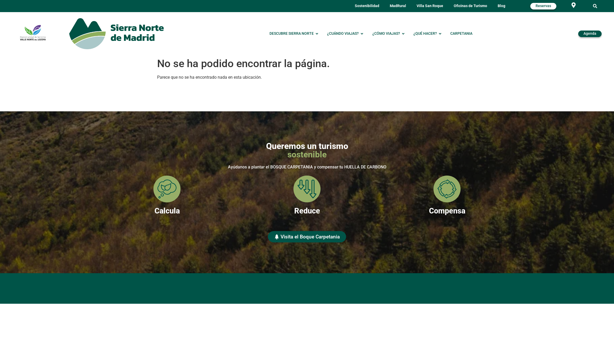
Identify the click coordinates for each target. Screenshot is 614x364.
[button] (595, 6)
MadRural (398, 6)
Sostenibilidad (367, 6)
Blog (501, 6)
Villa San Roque (430, 6)
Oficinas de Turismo (470, 6)
